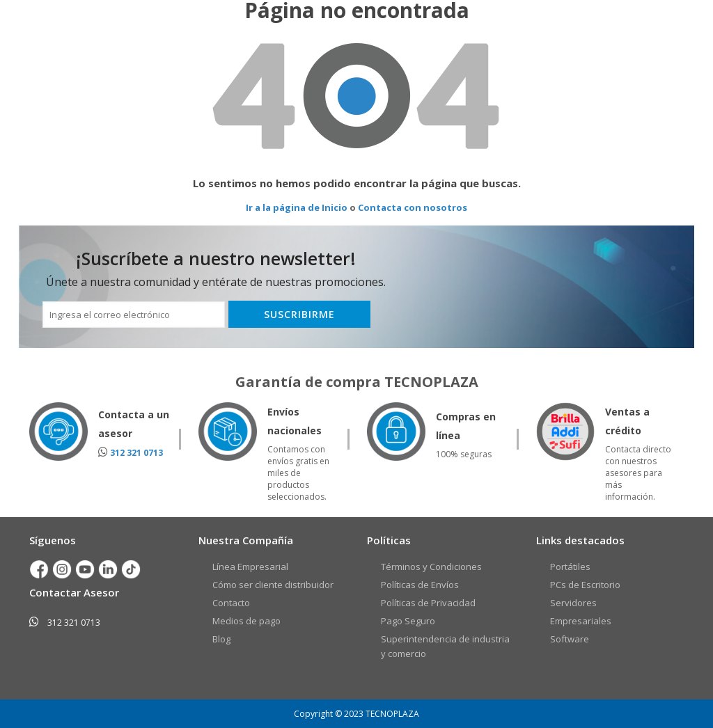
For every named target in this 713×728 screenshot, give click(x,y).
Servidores (573, 603)
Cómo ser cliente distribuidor (273, 585)
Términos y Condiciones (431, 567)
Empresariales (581, 621)
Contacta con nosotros (413, 207)
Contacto (231, 603)
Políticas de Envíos (420, 585)
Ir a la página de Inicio (297, 207)
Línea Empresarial (250, 567)
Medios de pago (246, 621)
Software (570, 639)
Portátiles (570, 567)
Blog (221, 639)
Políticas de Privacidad (428, 603)
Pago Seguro (408, 621)
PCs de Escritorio (585, 585)
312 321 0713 (136, 453)
